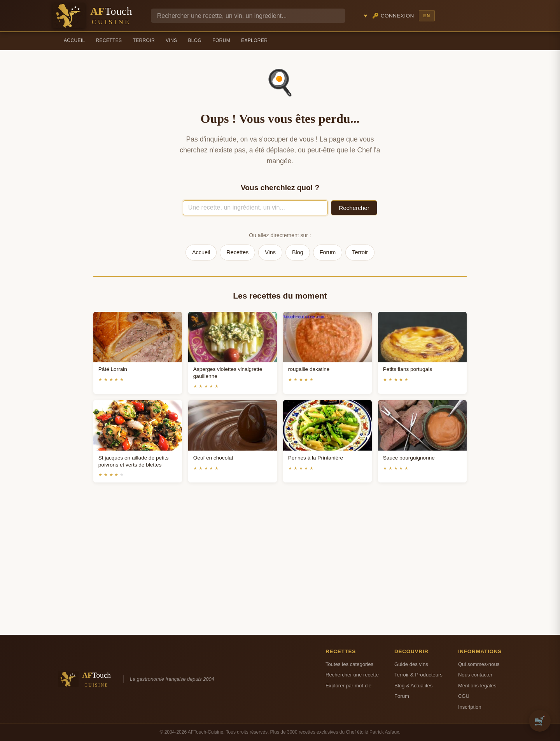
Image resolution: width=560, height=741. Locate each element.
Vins (171, 40)
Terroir (144, 40)
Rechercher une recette (352, 675)
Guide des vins (411, 664)
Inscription (470, 707)
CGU (464, 696)
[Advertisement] (280, 568)
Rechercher (354, 208)
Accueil (74, 40)
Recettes (109, 40)
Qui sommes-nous (479, 664)
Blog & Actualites (413, 686)
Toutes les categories (349, 664)
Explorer (254, 40)
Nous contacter (475, 675)
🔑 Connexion (393, 16)
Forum (221, 40)
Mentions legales (477, 686)
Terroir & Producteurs (418, 675)
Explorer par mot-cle (348, 686)
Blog (195, 40)
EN (427, 16)
